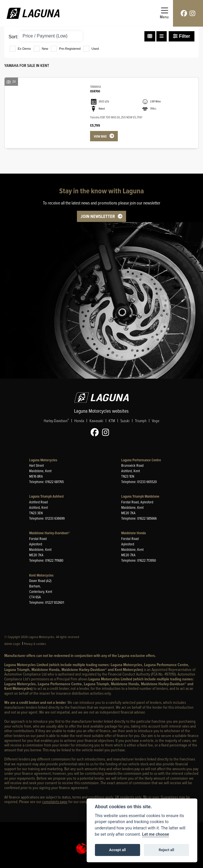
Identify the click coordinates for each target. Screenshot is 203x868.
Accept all (118, 850)
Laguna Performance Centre (141, 460)
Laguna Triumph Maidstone (140, 496)
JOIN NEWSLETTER (98, 216)
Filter (182, 36)
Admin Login (12, 644)
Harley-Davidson (56, 420)
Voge (156, 421)
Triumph (141, 421)
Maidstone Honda (134, 533)
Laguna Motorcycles (43, 460)
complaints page (55, 802)
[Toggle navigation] (164, 13)
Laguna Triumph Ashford (46, 496)
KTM (112, 421)
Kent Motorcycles (41, 575)
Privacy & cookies (35, 644)
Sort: (13, 37)
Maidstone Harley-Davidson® (49, 533)
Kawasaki (96, 421)
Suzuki (125, 421)
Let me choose (156, 834)
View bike (100, 136)
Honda (79, 421)
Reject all (166, 850)
